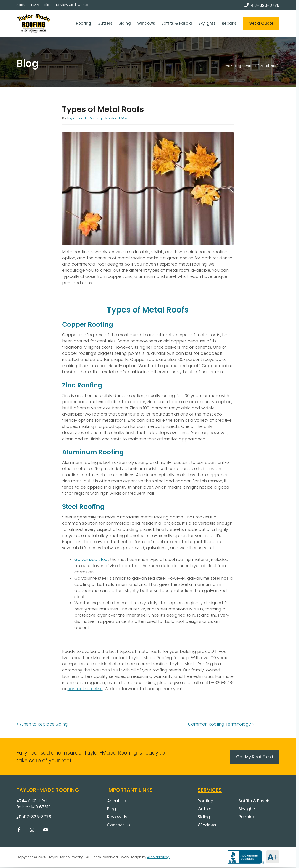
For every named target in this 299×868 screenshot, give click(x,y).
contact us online (85, 689)
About (22, 5)
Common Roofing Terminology (219, 724)
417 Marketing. (159, 857)
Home (225, 66)
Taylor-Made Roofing (84, 118)
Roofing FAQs (117, 118)
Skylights (207, 23)
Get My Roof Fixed (255, 757)
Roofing (84, 23)
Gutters (105, 23)
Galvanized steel (91, 559)
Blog (48, 5)
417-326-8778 (265, 5)
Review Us (65, 5)
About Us (116, 801)
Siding (125, 23)
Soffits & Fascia (177, 23)
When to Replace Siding (44, 724)
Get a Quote (261, 23)
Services (210, 790)
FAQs (35, 5)
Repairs (229, 23)
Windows (146, 23)
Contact (85, 5)
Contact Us (119, 825)
